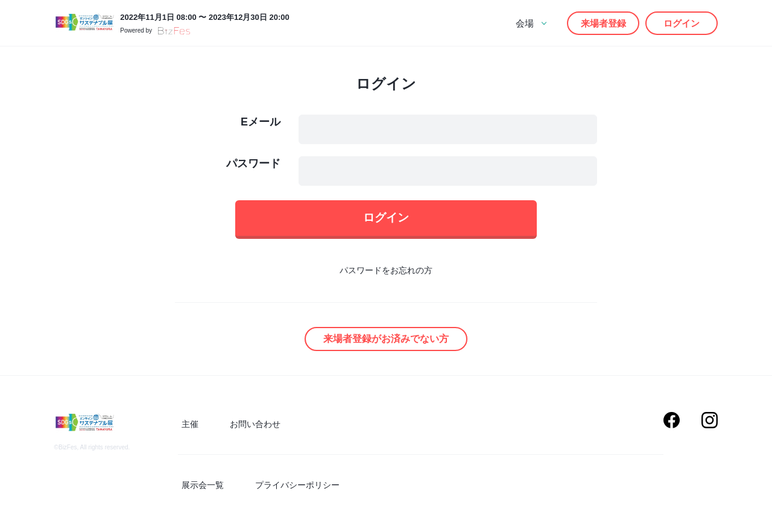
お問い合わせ (244, 428)
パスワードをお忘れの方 (386, 276)
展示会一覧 (199, 486)
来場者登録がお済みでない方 (386, 345)
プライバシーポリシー (286, 486)
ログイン (682, 23)
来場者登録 (603, 23)
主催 (186, 428)
